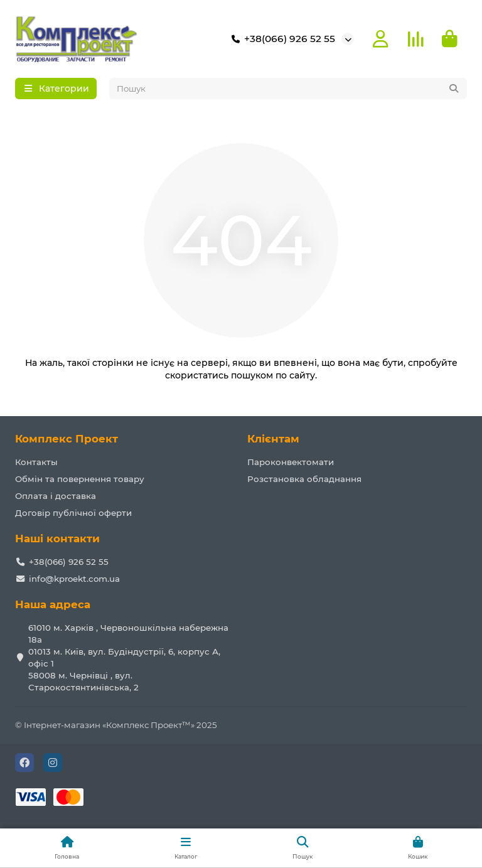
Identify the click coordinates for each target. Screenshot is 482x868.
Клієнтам (273, 439)
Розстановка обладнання (304, 479)
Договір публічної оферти (73, 513)
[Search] (288, 88)
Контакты (36, 462)
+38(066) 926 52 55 (281, 39)
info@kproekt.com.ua (74, 579)
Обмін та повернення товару (80, 479)
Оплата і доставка (56, 496)
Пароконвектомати (291, 462)
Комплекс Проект (67, 439)
